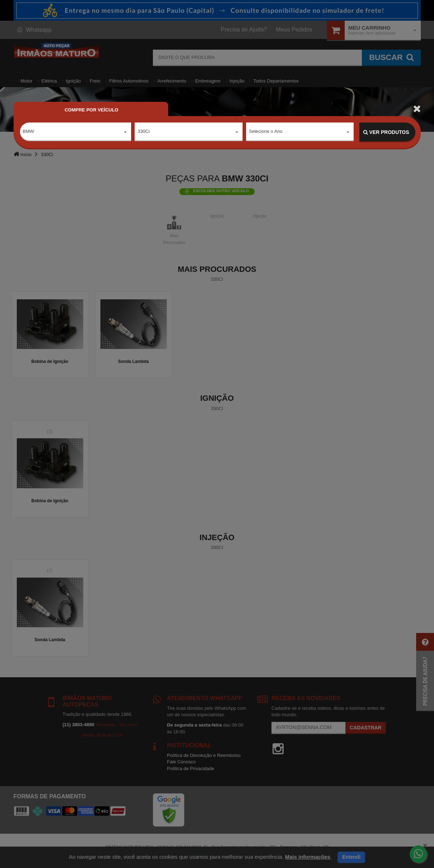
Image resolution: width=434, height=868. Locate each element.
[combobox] (76, 133)
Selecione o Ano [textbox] (266, 132)
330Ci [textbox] (144, 132)
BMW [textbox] (29, 132)
